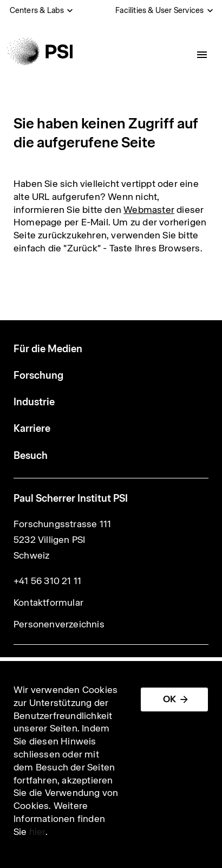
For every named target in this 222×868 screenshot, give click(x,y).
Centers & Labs (37, 10)
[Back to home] (40, 51)
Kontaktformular (48, 603)
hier (37, 832)
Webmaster (149, 210)
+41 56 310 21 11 (47, 581)
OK (169, 699)
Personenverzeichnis (59, 624)
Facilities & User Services (159, 10)
